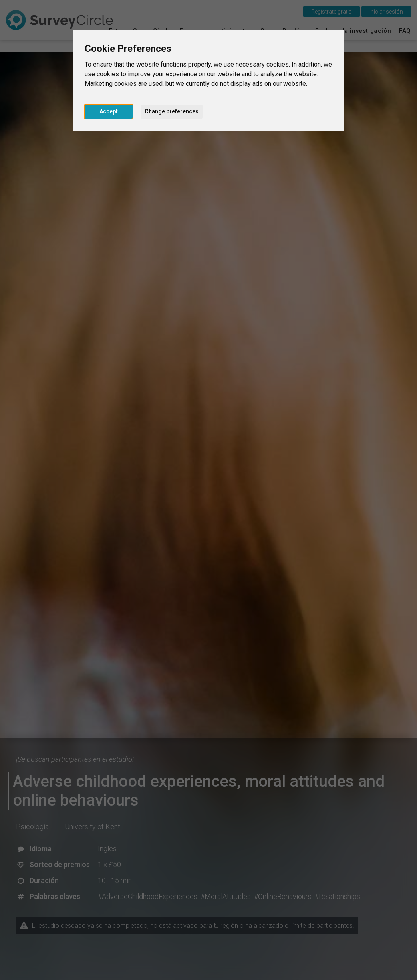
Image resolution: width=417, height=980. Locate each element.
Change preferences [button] (172, 111)
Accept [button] (109, 111)
